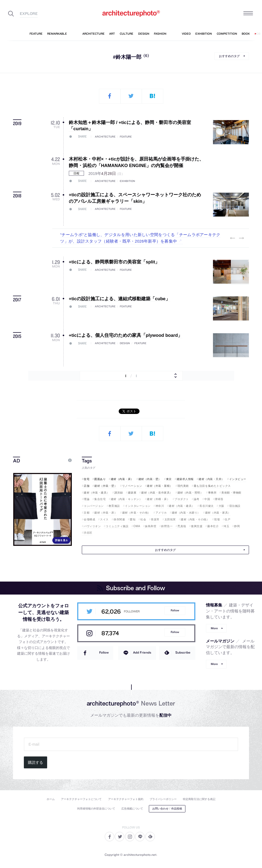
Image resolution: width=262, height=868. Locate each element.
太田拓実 (170, 519)
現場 (217, 519)
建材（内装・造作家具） (157, 493)
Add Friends (142, 652)
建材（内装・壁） (150, 479)
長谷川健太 (207, 506)
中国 (207, 499)
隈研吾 (219, 499)
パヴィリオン (92, 526)
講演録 (119, 493)
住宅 (87, 479)
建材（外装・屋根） (160, 486)
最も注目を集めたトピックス (212, 486)
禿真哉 (182, 526)
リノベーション (132, 486)
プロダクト (182, 499)
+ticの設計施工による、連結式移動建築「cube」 (119, 299)
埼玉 (226, 526)
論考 (197, 499)
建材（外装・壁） (106, 486)
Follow (175, 610)
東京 (169, 479)
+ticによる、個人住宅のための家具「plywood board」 (126, 335)
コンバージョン (94, 506)
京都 (87, 513)
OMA (137, 526)
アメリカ (161, 513)
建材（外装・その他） (136, 513)
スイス (104, 519)
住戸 (227, 519)
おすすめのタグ (229, 56)
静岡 (237, 526)
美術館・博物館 (231, 493)
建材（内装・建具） (182, 506)
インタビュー (238, 479)
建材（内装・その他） (195, 519)
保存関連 (119, 519)
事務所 (212, 493)
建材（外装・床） (106, 513)
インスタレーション (138, 506)
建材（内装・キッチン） (127, 499)
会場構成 (89, 519)
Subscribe (183, 652)
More (214, 628)
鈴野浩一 (167, 526)
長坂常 (155, 519)
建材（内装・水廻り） (186, 513)
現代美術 (183, 486)
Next (241, 238)
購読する (35, 762)
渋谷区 (88, 533)
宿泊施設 (235, 506)
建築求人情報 (185, 479)
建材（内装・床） (122, 479)
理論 (87, 499)
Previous (233, 238)
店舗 (87, 486)
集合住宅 (100, 499)
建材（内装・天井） (211, 479)
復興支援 (197, 526)
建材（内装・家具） (218, 513)
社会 (143, 519)
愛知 (133, 519)
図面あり (100, 479)
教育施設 (114, 506)
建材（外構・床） (158, 499)
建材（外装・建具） (97, 493)
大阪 (221, 506)
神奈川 (160, 506)
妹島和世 (151, 526)
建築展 (132, 493)
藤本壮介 (213, 526)
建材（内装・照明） (190, 493)
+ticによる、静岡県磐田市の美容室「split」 (114, 262)
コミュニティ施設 (117, 526)
